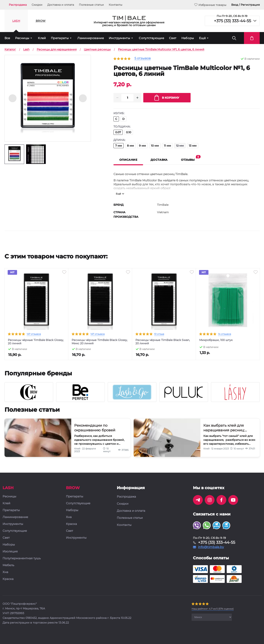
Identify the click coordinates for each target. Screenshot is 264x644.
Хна (5, 572)
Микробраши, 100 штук (216, 340)
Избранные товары (210, 5)
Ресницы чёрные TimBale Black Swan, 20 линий (163, 342)
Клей (42, 38)
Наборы (188, 38)
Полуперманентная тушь (22, 558)
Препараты (60, 38)
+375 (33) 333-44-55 (232, 21)
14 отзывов (225, 334)
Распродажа (18, 5)
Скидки (37, 5)
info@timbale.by (211, 547)
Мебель (8, 565)
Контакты (116, 5)
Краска (8, 579)
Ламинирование (91, 38)
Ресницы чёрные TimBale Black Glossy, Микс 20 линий (100, 342)
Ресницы (22, 38)
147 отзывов (34, 334)
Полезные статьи (91, 5)
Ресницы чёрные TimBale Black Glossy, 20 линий (36, 342)
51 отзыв (159, 334)
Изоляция (10, 552)
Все (7, 38)
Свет (173, 38)
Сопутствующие (151, 38)
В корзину (167, 98)
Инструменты (119, 38)
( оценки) (213, 609)
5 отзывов (143, 58)
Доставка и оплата (61, 5)
